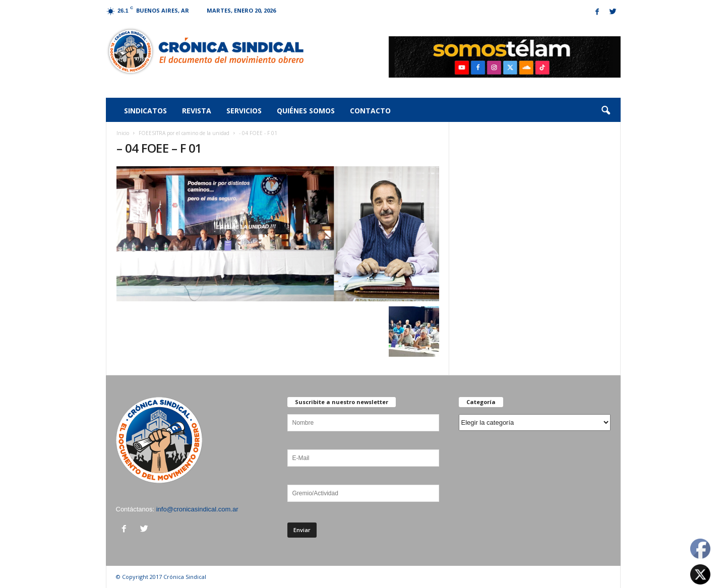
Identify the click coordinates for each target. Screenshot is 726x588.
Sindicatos (145, 111)
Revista (197, 111)
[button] (606, 111)
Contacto (370, 111)
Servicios (244, 111)
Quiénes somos (306, 111)
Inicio (123, 133)
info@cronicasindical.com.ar (197, 509)
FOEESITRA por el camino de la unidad (184, 133)
